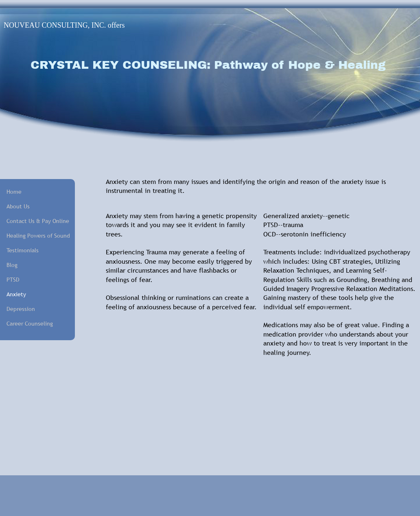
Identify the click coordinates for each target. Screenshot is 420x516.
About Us (18, 206)
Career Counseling (30, 324)
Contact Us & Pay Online (35, 221)
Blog (12, 265)
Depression (21, 309)
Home (14, 192)
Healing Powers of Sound (35, 236)
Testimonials (23, 250)
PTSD (13, 280)
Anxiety (16, 294)
